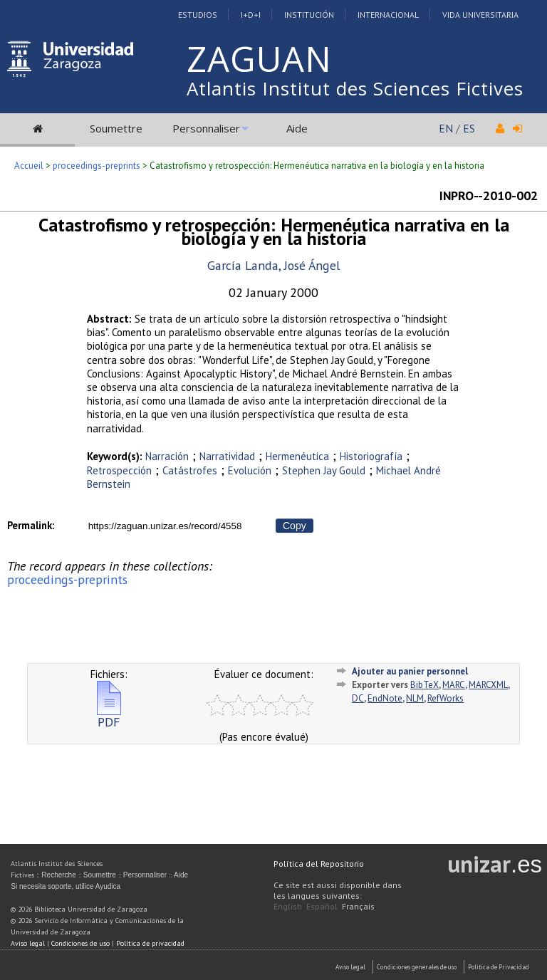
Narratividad (227, 456)
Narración (167, 456)
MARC (454, 685)
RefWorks (446, 698)
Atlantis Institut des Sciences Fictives (355, 88)
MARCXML (488, 685)
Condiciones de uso (80, 943)
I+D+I (251, 15)
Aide (297, 128)
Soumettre (116, 128)
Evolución (250, 470)
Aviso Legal (350, 967)
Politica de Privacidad (499, 967)
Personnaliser (206, 128)
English (288, 906)
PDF (109, 716)
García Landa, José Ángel (273, 265)
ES (469, 128)
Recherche (58, 875)
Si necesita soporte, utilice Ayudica (66, 886)
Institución (309, 15)
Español (322, 906)
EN (446, 128)
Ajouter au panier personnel (410, 671)
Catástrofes (190, 470)
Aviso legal (28, 943)
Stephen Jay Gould (324, 470)
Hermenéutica (297, 456)
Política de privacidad (150, 943)
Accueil (29, 166)
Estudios (198, 15)
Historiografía (371, 456)
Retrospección (119, 470)
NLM (415, 698)
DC (358, 698)
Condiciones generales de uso (417, 967)
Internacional (388, 15)
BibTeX (424, 685)
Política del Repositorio (319, 864)
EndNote (385, 698)
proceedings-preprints (97, 166)
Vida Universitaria (480, 15)
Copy (295, 526)
